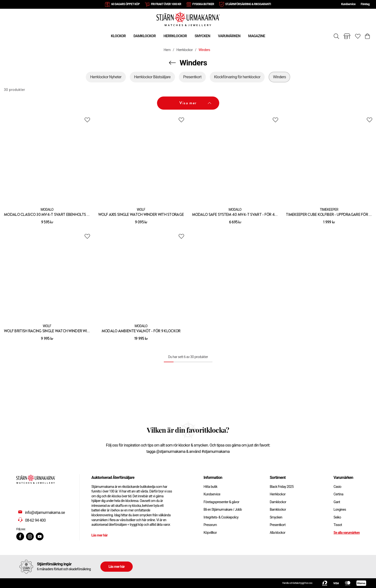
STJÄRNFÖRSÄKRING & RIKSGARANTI (248, 4)
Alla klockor (278, 533)
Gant (337, 502)
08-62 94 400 (35, 520)
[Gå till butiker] (347, 36)
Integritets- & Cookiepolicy (221, 517)
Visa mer (195, 103)
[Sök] (336, 36)
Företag (365, 4)
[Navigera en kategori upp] (172, 63)
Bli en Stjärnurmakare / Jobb (223, 509)
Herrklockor (185, 50)
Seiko (337, 517)
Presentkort (278, 525)
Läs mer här (100, 535)
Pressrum (210, 525)
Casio (337, 487)
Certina (338, 494)
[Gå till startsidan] (188, 19)
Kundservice (348, 4)
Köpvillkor (210, 533)
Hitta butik (211, 487)
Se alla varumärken (347, 533)
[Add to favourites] (87, 120)
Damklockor (278, 502)
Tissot (338, 525)
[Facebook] (20, 536)
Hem (167, 50)
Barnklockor (278, 509)
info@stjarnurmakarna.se (45, 513)
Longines (340, 509)
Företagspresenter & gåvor (222, 502)
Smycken (276, 517)
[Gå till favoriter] (358, 36)
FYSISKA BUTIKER (203, 4)
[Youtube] (40, 536)
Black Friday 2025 (282, 487)
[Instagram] (30, 536)
